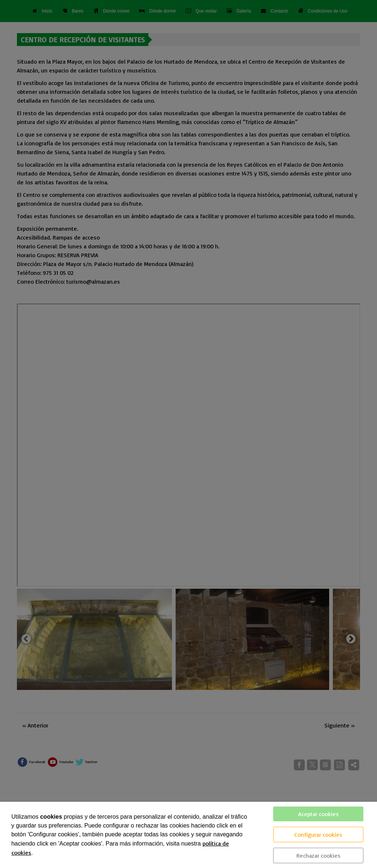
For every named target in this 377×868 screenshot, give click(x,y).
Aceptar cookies (318, 814)
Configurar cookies (318, 835)
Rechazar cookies (318, 855)
